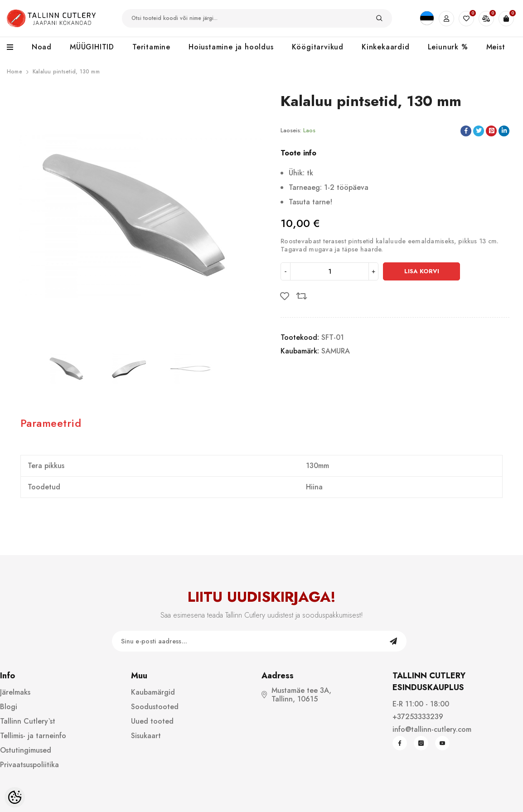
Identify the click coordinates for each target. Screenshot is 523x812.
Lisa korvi (422, 271)
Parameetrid (51, 423)
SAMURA (336, 351)
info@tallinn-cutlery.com (432, 729)
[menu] (15, 48)
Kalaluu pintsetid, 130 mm (66, 72)
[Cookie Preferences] (15, 797)
